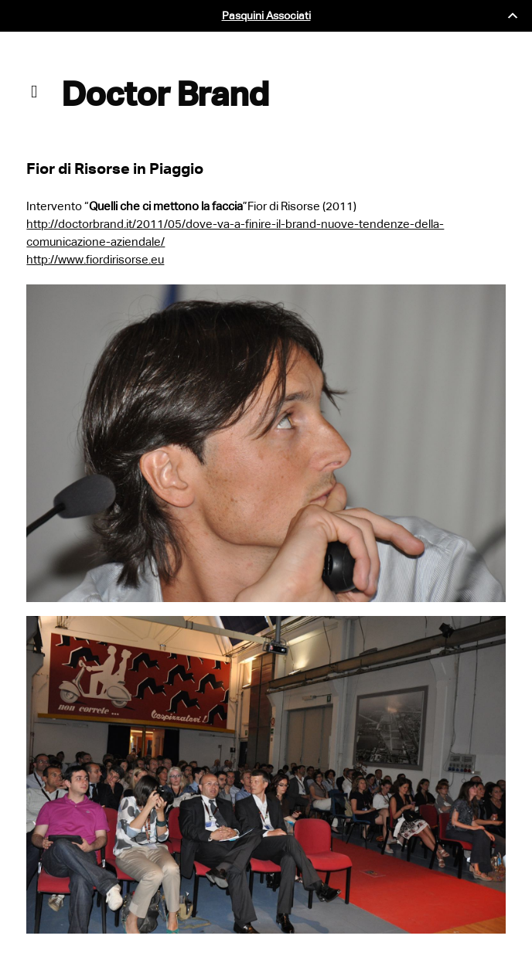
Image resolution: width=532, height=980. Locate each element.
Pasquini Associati (266, 16)
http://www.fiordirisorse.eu (95, 260)
